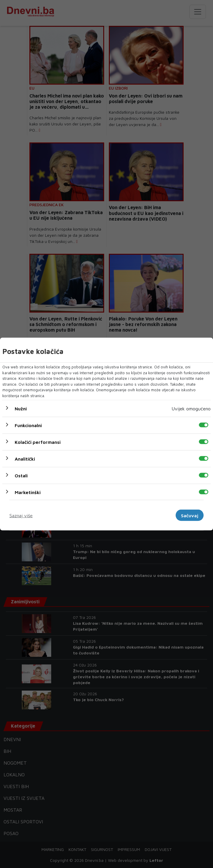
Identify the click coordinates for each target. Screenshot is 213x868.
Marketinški (28, 492)
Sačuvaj (190, 515)
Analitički (25, 459)
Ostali (21, 476)
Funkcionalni (28, 425)
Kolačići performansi (38, 442)
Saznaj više (21, 515)
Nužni (21, 409)
